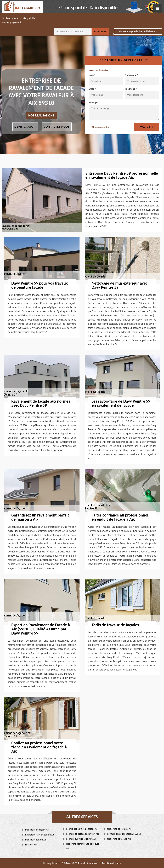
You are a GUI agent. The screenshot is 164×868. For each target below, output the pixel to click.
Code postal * (142, 79)
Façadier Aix (31, 845)
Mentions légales (111, 863)
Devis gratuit (25, 127)
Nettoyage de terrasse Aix (120, 829)
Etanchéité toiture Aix (36, 840)
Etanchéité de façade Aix (37, 830)
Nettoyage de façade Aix (119, 839)
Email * (106, 93)
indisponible (76, 7)
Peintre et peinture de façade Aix (82, 829)
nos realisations (41, 115)
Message (124, 111)
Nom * (106, 79)
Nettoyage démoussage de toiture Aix (83, 846)
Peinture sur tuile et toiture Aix (81, 839)
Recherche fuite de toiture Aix (40, 835)
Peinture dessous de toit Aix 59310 (124, 834)
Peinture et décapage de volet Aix (82, 834)
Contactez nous (57, 127)
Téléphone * (142, 93)
